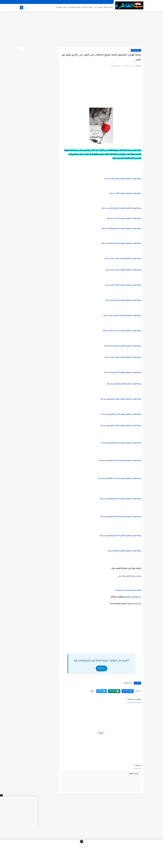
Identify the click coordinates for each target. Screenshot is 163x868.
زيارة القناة (101, 668)
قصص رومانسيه (75, 7)
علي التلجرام (129, 597)
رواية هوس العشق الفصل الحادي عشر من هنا (123, 259)
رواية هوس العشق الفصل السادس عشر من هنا (122, 331)
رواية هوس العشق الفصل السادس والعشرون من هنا (120, 479)
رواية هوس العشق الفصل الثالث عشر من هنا (123, 285)
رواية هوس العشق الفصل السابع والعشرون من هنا (120, 499)
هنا (136, 597)
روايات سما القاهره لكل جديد (130, 576)
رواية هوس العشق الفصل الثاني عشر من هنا (123, 270)
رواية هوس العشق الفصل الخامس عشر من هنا (122, 316)
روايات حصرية (87, 7)
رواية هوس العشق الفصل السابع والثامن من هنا (122, 229)
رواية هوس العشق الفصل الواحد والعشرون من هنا (121, 399)
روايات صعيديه (61, 7)
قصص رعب (98, 7)
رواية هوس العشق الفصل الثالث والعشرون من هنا (121, 426)
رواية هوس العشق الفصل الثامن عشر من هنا (123, 357)
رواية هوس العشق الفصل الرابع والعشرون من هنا (121, 443)
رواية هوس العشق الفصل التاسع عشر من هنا (123, 373)
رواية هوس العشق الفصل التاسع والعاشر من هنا (121, 243)
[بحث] (21, 7)
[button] (128, 691)
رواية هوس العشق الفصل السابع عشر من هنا (123, 346)
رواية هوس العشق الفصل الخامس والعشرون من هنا (120, 461)
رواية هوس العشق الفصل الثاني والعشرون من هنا (121, 414)
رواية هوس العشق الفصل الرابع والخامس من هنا (121, 208)
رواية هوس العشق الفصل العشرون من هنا (124, 384)
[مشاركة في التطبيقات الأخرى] (92, 691)
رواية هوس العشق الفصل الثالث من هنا (125, 194)
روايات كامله (109, 7)
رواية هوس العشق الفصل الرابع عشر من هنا (123, 300)
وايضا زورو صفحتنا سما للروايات (128, 590)
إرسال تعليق (134, 774)
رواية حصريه (136, 50)
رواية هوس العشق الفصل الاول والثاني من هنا (123, 179)
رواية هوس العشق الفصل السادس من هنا (124, 219)
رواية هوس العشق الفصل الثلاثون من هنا (124, 551)
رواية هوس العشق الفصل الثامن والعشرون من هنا (121, 517)
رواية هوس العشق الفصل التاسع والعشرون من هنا (120, 536)
